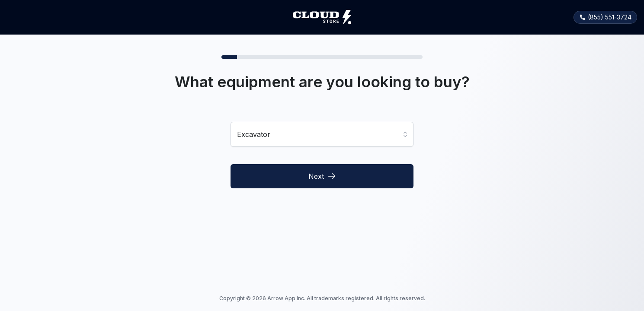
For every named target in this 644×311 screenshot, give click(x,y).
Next (322, 176)
